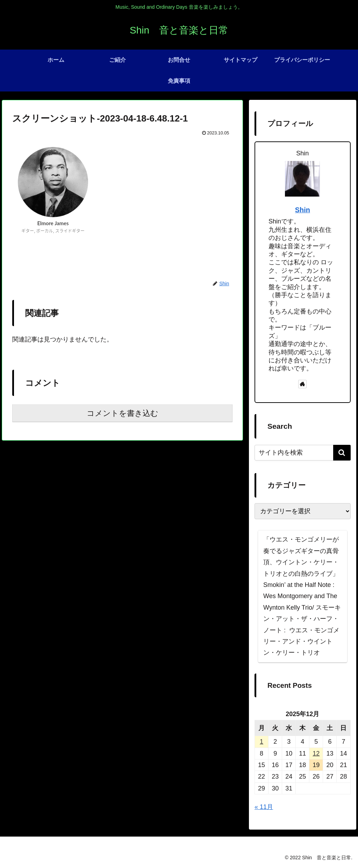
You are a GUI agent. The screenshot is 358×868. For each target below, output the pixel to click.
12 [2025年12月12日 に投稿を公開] (316, 753)
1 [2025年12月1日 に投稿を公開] (262, 742)
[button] (342, 453)
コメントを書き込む (123, 413)
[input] (302, 453)
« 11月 (264, 807)
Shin (303, 210)
